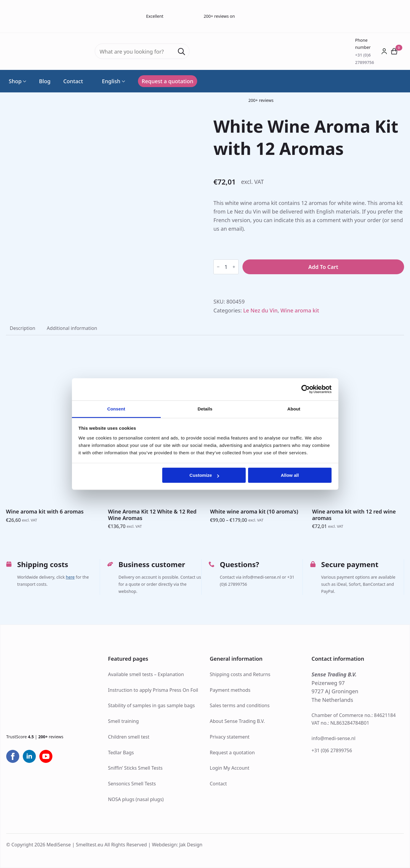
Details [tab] (205, 409)
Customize (204, 475)
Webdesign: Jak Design (177, 845)
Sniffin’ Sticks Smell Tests (135, 768)
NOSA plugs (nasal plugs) (136, 799)
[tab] (22, 328)
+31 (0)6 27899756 (332, 750)
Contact (73, 81)
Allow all (290, 475)
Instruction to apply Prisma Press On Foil (153, 690)
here (70, 577)
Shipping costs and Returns (240, 674)
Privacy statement (230, 737)
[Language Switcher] (123, 81)
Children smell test (129, 737)
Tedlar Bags (121, 753)
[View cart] (394, 51)
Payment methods (230, 690)
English (108, 81)
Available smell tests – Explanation (146, 674)
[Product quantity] (226, 267)
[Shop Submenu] (24, 81)
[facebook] (13, 756)
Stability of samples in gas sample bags (152, 705)
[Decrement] (218, 267)
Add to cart (323, 267)
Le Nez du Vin (260, 310)
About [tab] (294, 409)
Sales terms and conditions (240, 705)
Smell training (123, 721)
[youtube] (46, 756)
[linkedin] (29, 756)
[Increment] (234, 267)
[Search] (181, 52)
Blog (45, 81)
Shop (15, 81)
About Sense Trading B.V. (237, 721)
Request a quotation (232, 753)
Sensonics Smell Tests (132, 784)
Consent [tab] (116, 409)
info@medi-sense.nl (333, 738)
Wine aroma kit (300, 310)
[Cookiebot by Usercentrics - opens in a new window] (306, 389)
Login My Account (230, 768)
